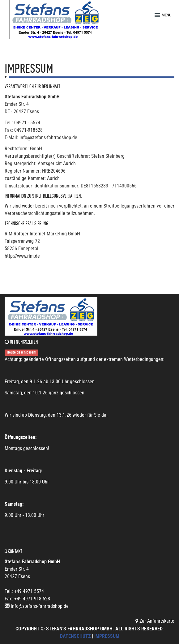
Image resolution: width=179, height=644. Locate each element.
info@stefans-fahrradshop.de (40, 606)
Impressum (107, 636)
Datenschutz (75, 636)
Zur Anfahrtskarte (155, 621)
